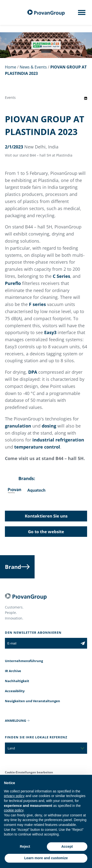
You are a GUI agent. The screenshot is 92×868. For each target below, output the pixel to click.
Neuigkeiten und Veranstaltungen (33, 701)
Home (11, 67)
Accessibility (15, 691)
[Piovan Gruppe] (46, 13)
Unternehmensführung (24, 661)
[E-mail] (42, 643)
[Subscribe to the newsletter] (83, 643)
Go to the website (46, 532)
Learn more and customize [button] (46, 858)
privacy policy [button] (14, 796)
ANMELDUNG (15, 721)
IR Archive (13, 671)
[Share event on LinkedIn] (86, 98)
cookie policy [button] (14, 810)
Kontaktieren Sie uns (46, 516)
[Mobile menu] (82, 14)
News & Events (33, 67)
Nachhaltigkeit (17, 681)
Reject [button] (25, 846)
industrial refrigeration (58, 440)
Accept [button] (67, 846)
